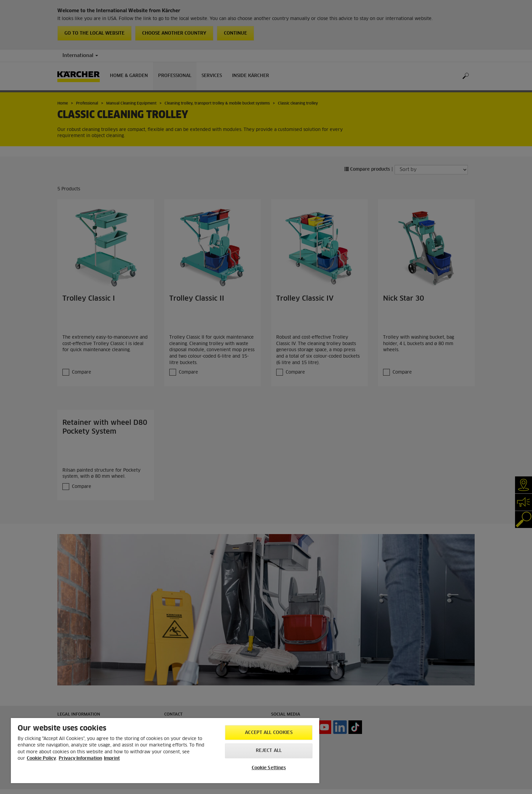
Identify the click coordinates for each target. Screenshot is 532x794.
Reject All (269, 751)
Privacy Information (80, 759)
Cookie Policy (41, 759)
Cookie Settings (269, 768)
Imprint (112, 759)
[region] (165, 751)
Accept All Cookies (269, 733)
